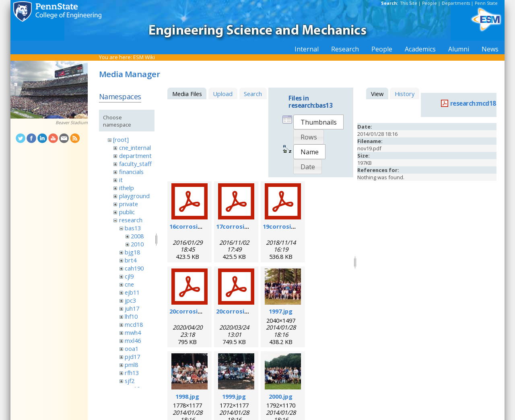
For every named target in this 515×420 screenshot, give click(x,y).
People (430, 3)
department (135, 156)
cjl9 (129, 276)
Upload (223, 94)
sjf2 (130, 381)
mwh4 (133, 332)
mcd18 (134, 324)
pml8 (131, 365)
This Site (409, 3)
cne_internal (135, 148)
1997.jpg (281, 311)
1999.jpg (234, 396)
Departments (456, 3)
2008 (137, 236)
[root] (121, 139)
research (131, 220)
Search (253, 94)
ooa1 (132, 348)
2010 (137, 244)
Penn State (486, 3)
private (129, 204)
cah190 (134, 268)
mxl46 (133, 340)
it (121, 180)
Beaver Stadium (72, 123)
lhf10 (131, 316)
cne (129, 284)
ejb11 (132, 292)
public (127, 212)
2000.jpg (281, 396)
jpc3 (130, 300)
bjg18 (132, 252)
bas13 (133, 228)
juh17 (132, 308)
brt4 (131, 260)
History (405, 94)
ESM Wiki (144, 57)
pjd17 (132, 356)
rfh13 (132, 373)
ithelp (127, 188)
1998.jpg (187, 396)
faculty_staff (135, 164)
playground (134, 196)
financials (131, 172)
